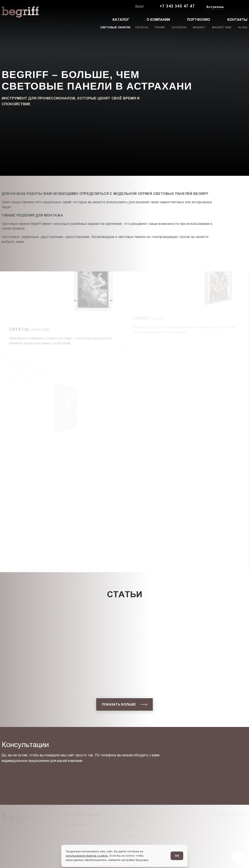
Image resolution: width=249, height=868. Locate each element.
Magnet (199, 27)
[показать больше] (124, 704)
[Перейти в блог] (238, 857)
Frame (160, 27)
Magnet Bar (222, 27)
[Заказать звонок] (237, 6)
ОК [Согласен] (177, 856)
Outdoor (179, 27)
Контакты (237, 20)
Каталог (121, 20)
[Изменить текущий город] (215, 7)
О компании (158, 20)
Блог (140, 6)
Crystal (142, 27)
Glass (243, 27)
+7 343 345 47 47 (177, 6)
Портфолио (199, 20)
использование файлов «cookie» (87, 856)
